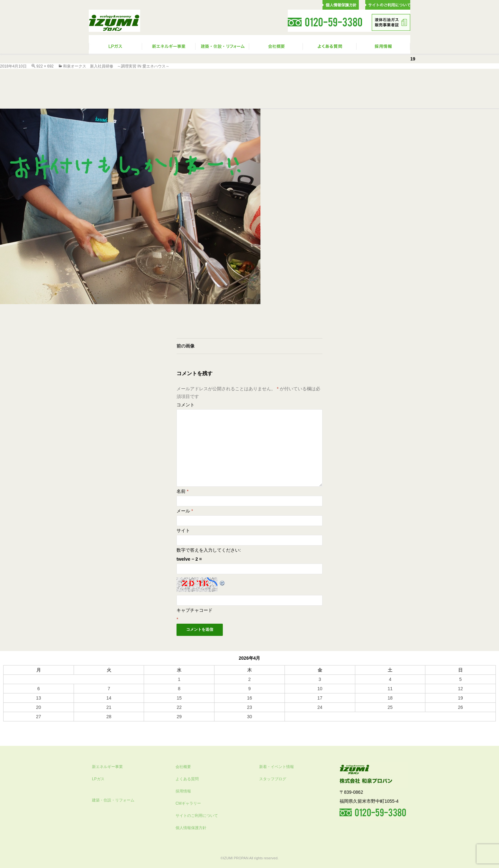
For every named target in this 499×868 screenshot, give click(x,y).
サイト (183, 530)
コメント (186, 405)
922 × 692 (45, 66)
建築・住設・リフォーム (113, 800)
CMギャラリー (188, 803)
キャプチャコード (195, 610)
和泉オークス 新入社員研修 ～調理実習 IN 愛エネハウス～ (116, 66)
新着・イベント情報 (277, 767)
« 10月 (10, 724)
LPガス (98, 779)
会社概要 (183, 767)
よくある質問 (187, 779)
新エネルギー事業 (107, 767)
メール (185, 511)
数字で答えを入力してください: (209, 550)
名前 (182, 491)
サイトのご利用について (197, 816)
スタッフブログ (273, 779)
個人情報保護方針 (191, 828)
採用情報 (183, 791)
